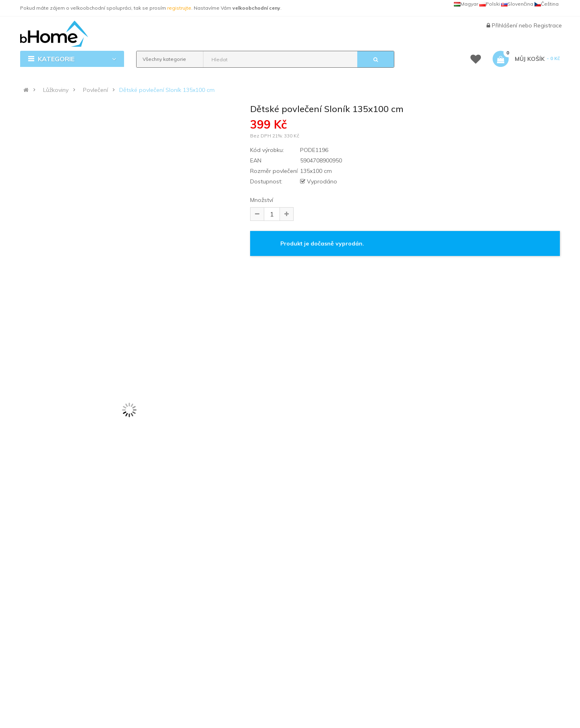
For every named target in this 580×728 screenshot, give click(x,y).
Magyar (466, 4)
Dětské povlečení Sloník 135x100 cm (167, 90)
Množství (262, 200)
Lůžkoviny (56, 90)
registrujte (179, 8)
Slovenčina (517, 4)
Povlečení (95, 90)
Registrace (548, 25)
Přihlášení (505, 25)
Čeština (547, 4)
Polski (490, 4)
